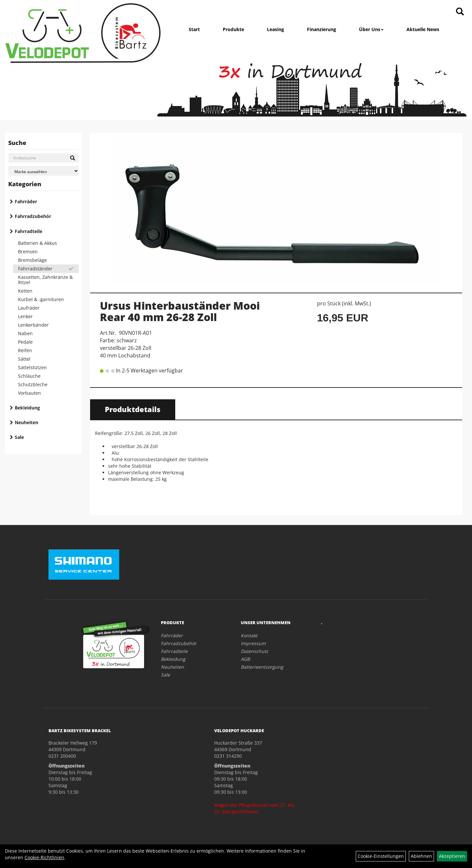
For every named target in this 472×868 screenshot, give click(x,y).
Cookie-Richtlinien (44, 857)
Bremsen (28, 252)
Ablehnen (421, 856)
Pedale (25, 342)
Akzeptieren (452, 856)
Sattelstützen (32, 367)
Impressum (253, 643)
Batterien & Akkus (38, 243)
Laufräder (29, 308)
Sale (19, 437)
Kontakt (249, 635)
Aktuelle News (423, 29)
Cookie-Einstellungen (381, 856)
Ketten (25, 291)
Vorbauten (29, 393)
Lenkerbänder (33, 325)
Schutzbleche (33, 384)
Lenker (25, 316)
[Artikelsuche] (460, 12)
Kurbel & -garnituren (41, 299)
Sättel (24, 359)
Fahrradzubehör (33, 216)
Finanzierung (321, 29)
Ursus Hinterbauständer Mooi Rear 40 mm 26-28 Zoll (180, 311)
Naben (25, 333)
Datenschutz (255, 651)
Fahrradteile (28, 231)
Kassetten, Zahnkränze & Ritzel (45, 280)
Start (194, 29)
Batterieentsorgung (262, 667)
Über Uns (371, 29)
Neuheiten (27, 422)
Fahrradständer (35, 269)
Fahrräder (26, 201)
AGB (245, 659)
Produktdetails (133, 409)
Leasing (275, 29)
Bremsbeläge (32, 260)
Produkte (233, 29)
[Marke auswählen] (43, 171)
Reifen (25, 350)
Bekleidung (27, 408)
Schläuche (29, 376)
